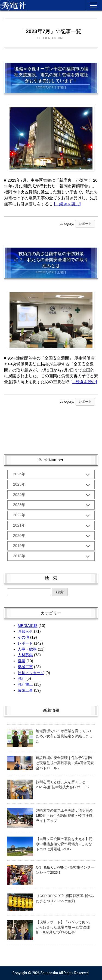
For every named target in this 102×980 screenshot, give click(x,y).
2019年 (19, 546)
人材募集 (25, 655)
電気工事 (25, 690)
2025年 (19, 484)
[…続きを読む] (67, 204)
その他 (23, 637)
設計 (21, 678)
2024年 (19, 495)
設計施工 (25, 684)
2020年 (19, 536)
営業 (21, 661)
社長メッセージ (31, 673)
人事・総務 (27, 649)
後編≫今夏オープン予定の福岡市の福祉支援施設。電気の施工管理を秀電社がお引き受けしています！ (51, 75)
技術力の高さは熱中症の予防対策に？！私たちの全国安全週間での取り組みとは (51, 260)
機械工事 (25, 667)
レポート (85, 224)
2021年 (19, 525)
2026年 (19, 474)
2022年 (19, 515)
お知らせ (25, 631)
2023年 (19, 505)
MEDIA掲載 (27, 626)
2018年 (19, 556)
